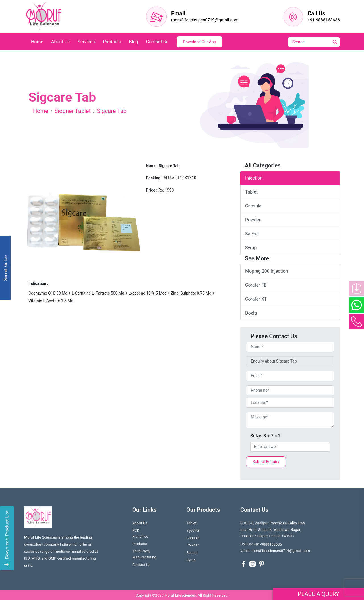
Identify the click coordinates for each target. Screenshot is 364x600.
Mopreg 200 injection (267, 271)
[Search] (318, 42)
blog (134, 42)
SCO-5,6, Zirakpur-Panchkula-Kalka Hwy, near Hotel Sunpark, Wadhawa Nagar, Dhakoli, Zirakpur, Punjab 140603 (273, 531)
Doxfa (251, 313)
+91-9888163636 (324, 20)
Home (41, 111)
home (37, 42)
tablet (251, 192)
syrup (251, 248)
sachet (252, 234)
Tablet (191, 524)
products (112, 42)
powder (253, 220)
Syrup (191, 561)
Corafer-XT (256, 299)
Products (140, 545)
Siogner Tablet (73, 111)
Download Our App (199, 42)
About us (140, 524)
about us (60, 42)
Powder (193, 547)
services (86, 42)
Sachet (192, 554)
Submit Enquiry (266, 462)
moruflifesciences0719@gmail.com (205, 20)
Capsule (193, 539)
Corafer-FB (256, 285)
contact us (157, 42)
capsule (253, 206)
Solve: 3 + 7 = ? (265, 436)
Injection (254, 178)
